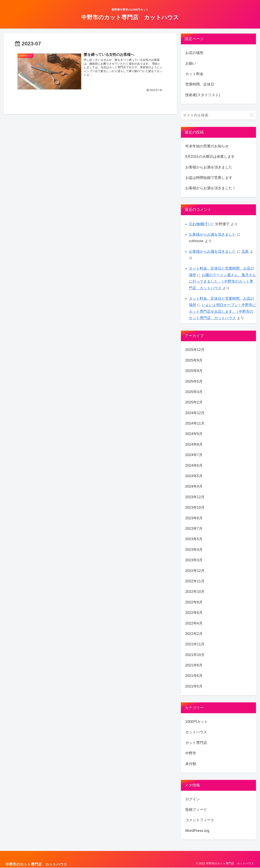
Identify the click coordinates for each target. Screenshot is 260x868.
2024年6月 (194, 466)
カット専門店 (196, 743)
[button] (252, 115)
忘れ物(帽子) (199, 224)
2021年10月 (195, 655)
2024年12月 (195, 413)
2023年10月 (195, 507)
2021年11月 (195, 644)
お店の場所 (194, 53)
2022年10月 (195, 592)
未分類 (191, 764)
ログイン (193, 799)
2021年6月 (194, 676)
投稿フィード (196, 810)
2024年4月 (194, 486)
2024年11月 (195, 423)
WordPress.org (197, 831)
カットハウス (196, 732)
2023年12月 (195, 497)
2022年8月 (194, 602)
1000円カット (197, 722)
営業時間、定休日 (200, 84)
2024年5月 (194, 476)
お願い (191, 63)
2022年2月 (194, 634)
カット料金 (194, 74)
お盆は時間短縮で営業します (209, 178)
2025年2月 (194, 402)
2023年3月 (194, 560)
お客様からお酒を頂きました (209, 167)
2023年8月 (194, 518)
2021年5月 (194, 686)
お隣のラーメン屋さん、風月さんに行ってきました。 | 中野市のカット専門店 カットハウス (222, 282)
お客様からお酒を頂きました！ (211, 188)
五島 (245, 252)
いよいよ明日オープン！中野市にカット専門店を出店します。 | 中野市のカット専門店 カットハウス (222, 311)
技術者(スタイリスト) (203, 95)
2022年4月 (194, 623)
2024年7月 (194, 455)
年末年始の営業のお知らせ (207, 146)
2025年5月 (194, 381)
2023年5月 (194, 539)
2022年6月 (194, 613)
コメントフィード (200, 820)
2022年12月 (195, 571)
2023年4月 (194, 550)
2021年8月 (194, 665)
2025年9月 (194, 360)
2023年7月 (194, 529)
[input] (218, 115)
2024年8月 (194, 444)
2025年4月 (194, 392)
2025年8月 (194, 371)
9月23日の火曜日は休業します (210, 157)
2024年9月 (194, 434)
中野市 (191, 753)
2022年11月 (195, 581)
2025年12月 (195, 350)
